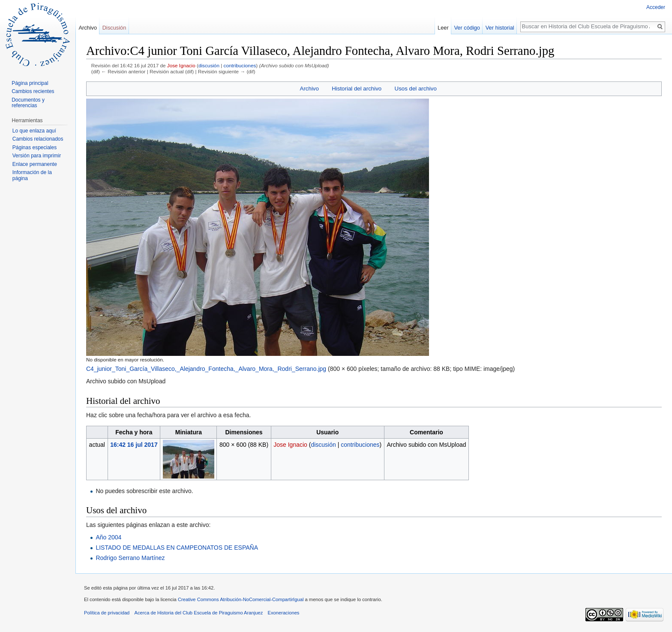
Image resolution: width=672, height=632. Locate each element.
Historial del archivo (357, 89)
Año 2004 (108, 537)
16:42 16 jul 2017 (134, 445)
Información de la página (32, 175)
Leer (443, 28)
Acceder (656, 7)
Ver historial (500, 28)
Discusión (114, 28)
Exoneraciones (283, 613)
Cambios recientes (33, 91)
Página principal (30, 83)
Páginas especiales (34, 147)
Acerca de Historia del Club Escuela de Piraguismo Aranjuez (199, 613)
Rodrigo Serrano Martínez (130, 558)
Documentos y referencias (28, 103)
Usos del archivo (416, 89)
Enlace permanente (35, 164)
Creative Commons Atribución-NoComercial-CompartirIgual (241, 599)
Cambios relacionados (38, 139)
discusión (209, 65)
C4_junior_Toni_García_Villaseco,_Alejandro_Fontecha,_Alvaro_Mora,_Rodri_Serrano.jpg (206, 369)
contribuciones (240, 65)
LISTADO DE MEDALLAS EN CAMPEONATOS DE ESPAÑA (177, 548)
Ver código (467, 28)
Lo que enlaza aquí (34, 131)
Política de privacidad (107, 613)
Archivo (309, 89)
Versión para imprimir (37, 156)
